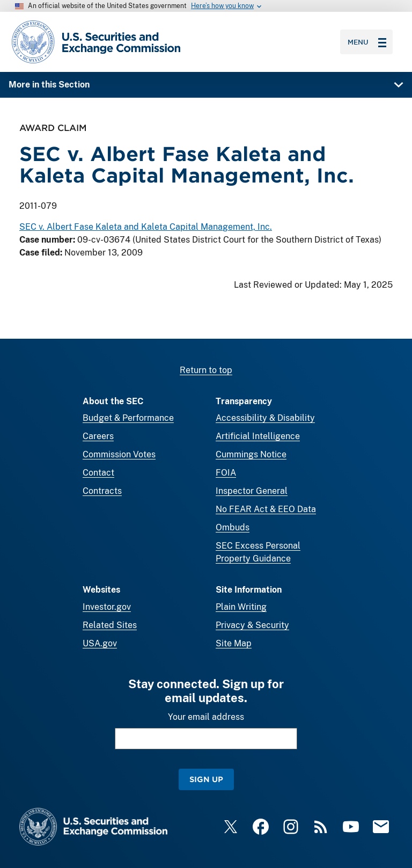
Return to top (206, 370)
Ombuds (233, 527)
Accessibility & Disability (265, 418)
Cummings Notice (251, 454)
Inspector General (252, 491)
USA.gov (100, 643)
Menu (367, 42)
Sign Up (206, 779)
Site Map (234, 643)
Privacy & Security (252, 625)
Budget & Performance (128, 418)
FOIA (226, 473)
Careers (98, 436)
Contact (98, 473)
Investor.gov (107, 607)
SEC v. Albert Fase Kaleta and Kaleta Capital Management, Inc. (146, 227)
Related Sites (110, 625)
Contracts (102, 491)
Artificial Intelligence (258, 436)
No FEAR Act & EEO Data (266, 509)
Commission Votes (119, 454)
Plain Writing (241, 607)
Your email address (206, 717)
